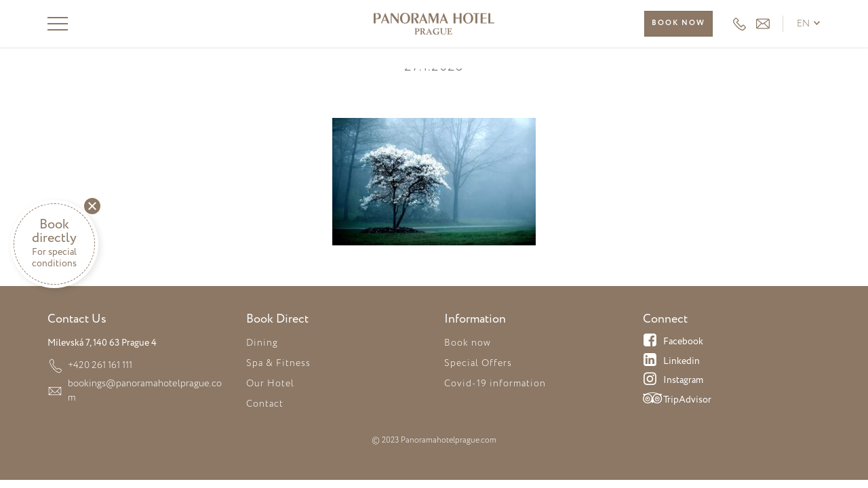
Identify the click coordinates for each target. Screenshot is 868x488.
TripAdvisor (677, 401)
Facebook (673, 342)
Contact (265, 404)
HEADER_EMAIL (763, 24)
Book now (678, 23)
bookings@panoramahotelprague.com (146, 383)
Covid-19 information (495, 384)
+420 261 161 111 (739, 24)
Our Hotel (270, 384)
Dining (262, 343)
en (803, 24)
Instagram (673, 381)
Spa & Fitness (278, 363)
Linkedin (671, 362)
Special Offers (478, 363)
